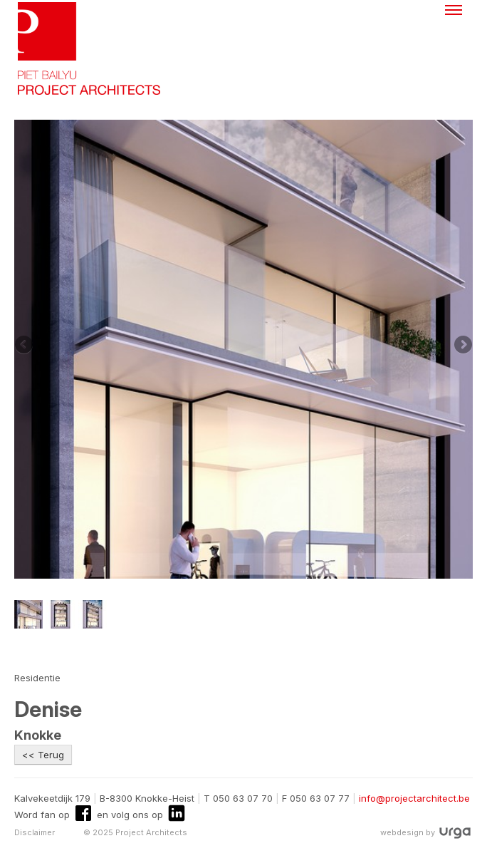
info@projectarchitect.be (414, 798)
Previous (25, 346)
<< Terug (43, 755)
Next (462, 346)
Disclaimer (35, 832)
